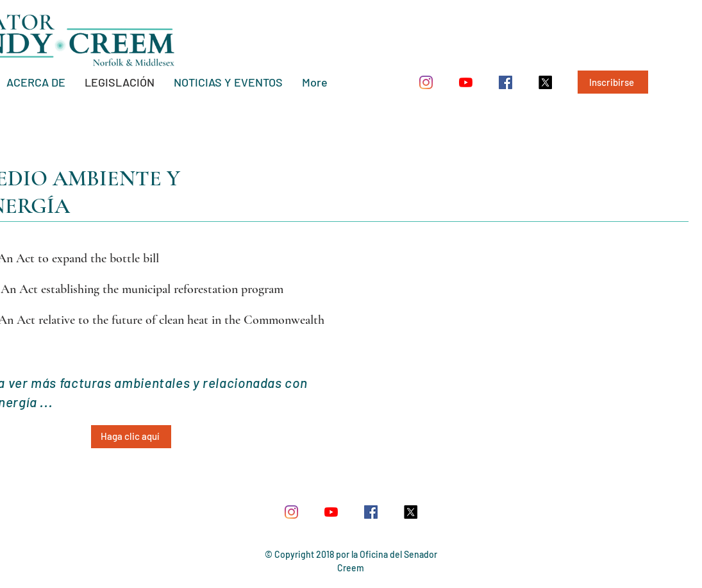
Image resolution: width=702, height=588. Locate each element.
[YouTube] (466, 82)
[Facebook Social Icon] (506, 82)
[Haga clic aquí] (131, 437)
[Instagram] (426, 82)
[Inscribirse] (613, 82)
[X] (545, 82)
